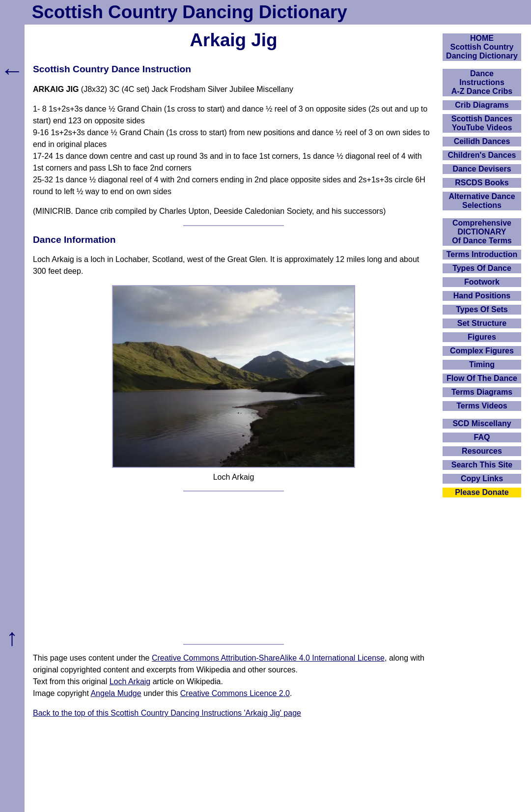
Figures (482, 337)
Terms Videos (482, 406)
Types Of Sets (482, 309)
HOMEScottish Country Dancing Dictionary (482, 47)
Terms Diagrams (482, 392)
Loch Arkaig (130, 681)
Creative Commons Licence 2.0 (235, 693)
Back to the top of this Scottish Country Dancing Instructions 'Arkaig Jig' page (167, 713)
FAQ (482, 437)
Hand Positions (482, 296)
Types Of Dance (482, 268)
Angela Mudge (116, 693)
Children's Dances (482, 155)
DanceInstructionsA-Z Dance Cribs (482, 82)
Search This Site (482, 465)
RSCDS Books (482, 183)
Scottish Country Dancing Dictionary (190, 12)
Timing (482, 364)
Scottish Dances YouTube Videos (482, 123)
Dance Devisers (482, 169)
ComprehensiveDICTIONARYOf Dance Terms (482, 232)
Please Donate (482, 492)
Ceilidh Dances (482, 141)
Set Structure (482, 323)
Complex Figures (482, 351)
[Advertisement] (234, 568)
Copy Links (482, 478)
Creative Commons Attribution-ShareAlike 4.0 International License (268, 658)
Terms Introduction (482, 254)
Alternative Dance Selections (482, 201)
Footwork (482, 282)
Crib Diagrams (482, 105)
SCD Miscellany (482, 423)
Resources (482, 451)
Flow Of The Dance (482, 378)
